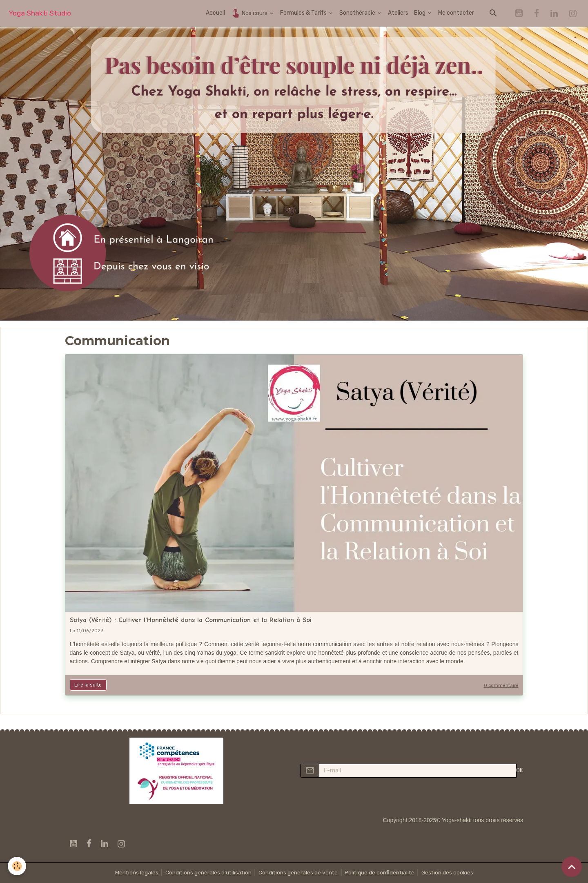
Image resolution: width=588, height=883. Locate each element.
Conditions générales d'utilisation (207, 873)
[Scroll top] (572, 867)
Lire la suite (88, 685)
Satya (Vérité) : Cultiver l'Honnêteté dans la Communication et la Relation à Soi (191, 620)
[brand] (40, 13)
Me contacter (456, 13)
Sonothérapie (358, 13)
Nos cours (250, 13)
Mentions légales (135, 873)
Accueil (215, 13)
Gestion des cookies (449, 873)
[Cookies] (17, 866)
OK (520, 770)
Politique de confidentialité (380, 873)
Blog (420, 13)
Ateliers (398, 13)
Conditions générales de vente (298, 873)
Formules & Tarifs (304, 13)
